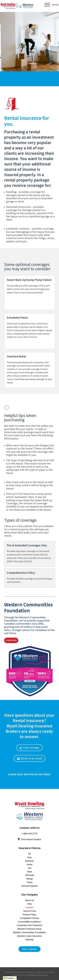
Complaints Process (29, 918)
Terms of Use (29, 911)
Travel (29, 882)
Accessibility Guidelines (29, 922)
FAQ (29, 904)
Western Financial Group (29, 929)
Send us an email (29, 758)
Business (29, 861)
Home (29, 864)
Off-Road (29, 875)
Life (29, 868)
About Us (29, 900)
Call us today (29, 748)
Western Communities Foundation (29, 932)
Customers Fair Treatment (29, 925)
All (29, 854)
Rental (29, 879)
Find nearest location (29, 839)
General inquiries (30, 886)
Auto (29, 857)
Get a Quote (29, 949)
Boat (29, 872)
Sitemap (29, 940)
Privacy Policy (29, 915)
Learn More (11, 640)
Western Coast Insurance (29, 936)
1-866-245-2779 (29, 834)
